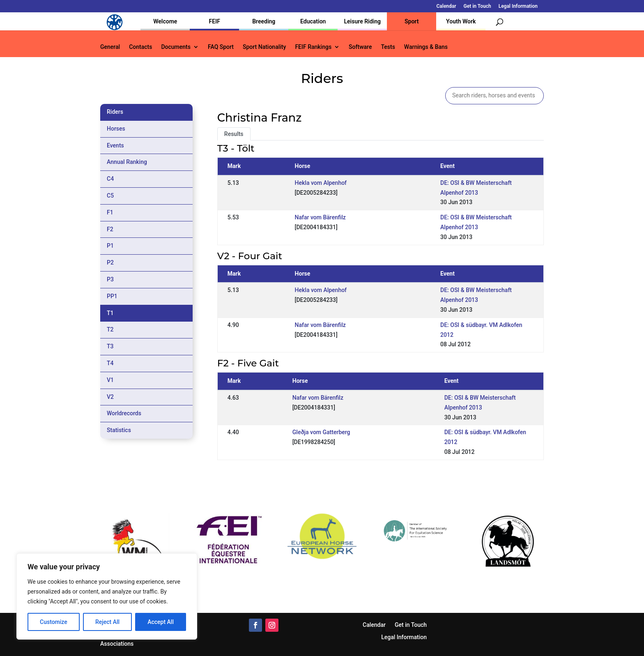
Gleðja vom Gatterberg (321, 432)
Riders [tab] (115, 112)
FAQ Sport (221, 47)
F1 (110, 212)
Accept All (161, 622)
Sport (412, 21)
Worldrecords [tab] (124, 413)
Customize (54, 622)
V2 (110, 397)
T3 (110, 346)
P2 (110, 262)
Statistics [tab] (119, 430)
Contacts (140, 47)
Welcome (165, 21)
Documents (176, 47)
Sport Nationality (264, 47)
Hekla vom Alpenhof (321, 183)
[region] (107, 596)
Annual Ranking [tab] (127, 162)
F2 (110, 229)
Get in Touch (477, 6)
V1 (110, 380)
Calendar (446, 6)
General (110, 47)
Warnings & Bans (426, 47)
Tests (388, 47)
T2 (110, 329)
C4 (110, 179)
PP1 (112, 296)
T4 (110, 363)
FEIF (215, 21)
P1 (110, 246)
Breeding (264, 21)
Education (313, 21)
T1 (110, 313)
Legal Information (518, 6)
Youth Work (461, 21)
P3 (110, 279)
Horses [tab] (116, 129)
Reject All (107, 622)
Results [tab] (234, 134)
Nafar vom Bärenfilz (320, 217)
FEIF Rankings (313, 47)
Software (360, 47)
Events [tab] (115, 145)
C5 (110, 196)
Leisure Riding (362, 21)
